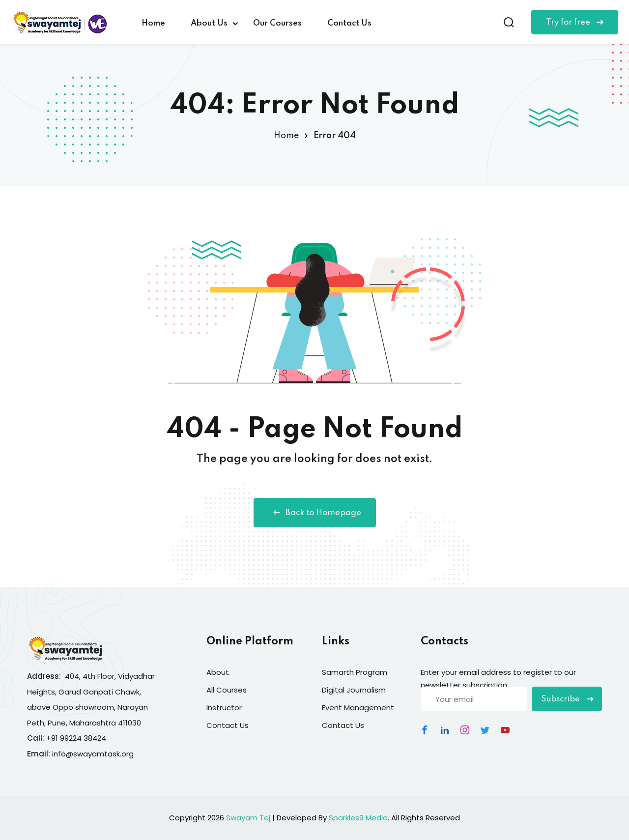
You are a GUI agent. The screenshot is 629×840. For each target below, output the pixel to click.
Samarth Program (355, 672)
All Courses (227, 690)
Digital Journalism (354, 690)
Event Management (358, 708)
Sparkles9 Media (358, 818)
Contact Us (349, 23)
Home (153, 23)
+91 (53, 738)
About (218, 672)
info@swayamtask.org (93, 754)
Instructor (224, 708)
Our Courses (277, 23)
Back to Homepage (315, 513)
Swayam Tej (248, 818)
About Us (209, 23)
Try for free (575, 22)
